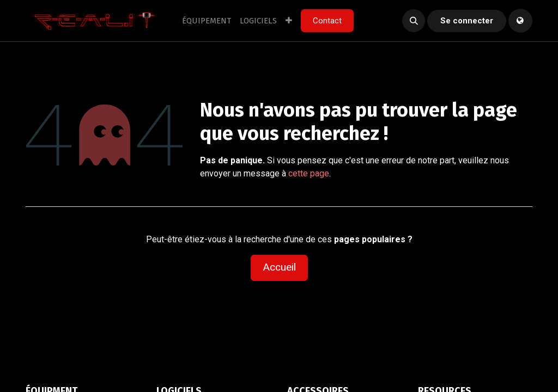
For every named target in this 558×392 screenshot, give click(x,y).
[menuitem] (207, 21)
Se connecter (467, 21)
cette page (309, 173)
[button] (414, 21)
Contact (327, 21)
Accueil (279, 267)
